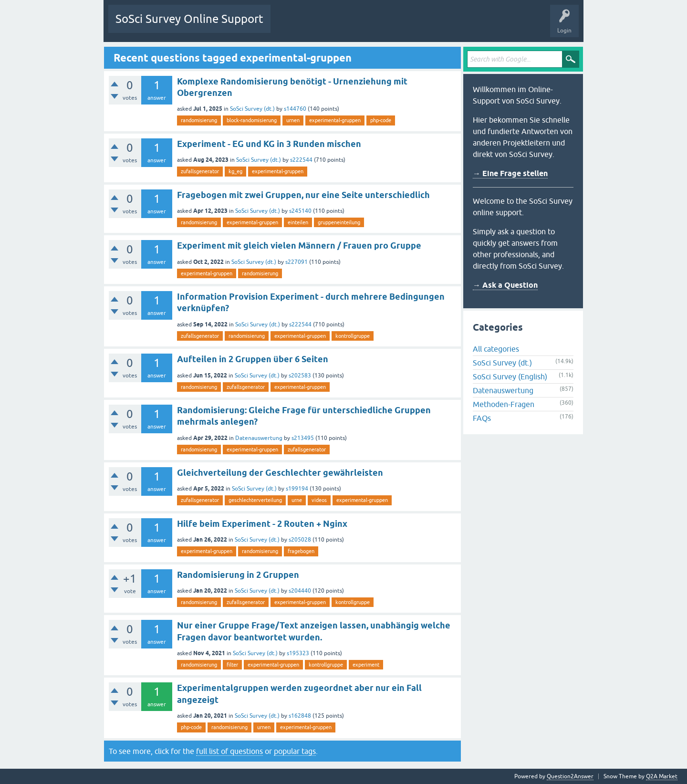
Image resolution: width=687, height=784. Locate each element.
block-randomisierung (252, 120)
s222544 (301, 160)
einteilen (298, 222)
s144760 (295, 109)
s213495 (303, 438)
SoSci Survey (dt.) (252, 109)
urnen (293, 120)
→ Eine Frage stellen (510, 173)
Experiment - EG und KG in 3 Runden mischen (269, 144)
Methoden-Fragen (504, 404)
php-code (381, 120)
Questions (291, 26)
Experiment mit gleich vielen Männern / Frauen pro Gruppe (299, 246)
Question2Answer (570, 776)
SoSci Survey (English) (510, 376)
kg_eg (235, 171)
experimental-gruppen (335, 120)
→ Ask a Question (505, 285)
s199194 (297, 489)
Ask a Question (437, 26)
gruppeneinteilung (339, 222)
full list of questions (229, 751)
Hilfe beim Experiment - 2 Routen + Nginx (262, 524)
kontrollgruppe (353, 336)
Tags (367, 26)
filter (232, 665)
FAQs (482, 418)
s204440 (300, 591)
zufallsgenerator (200, 171)
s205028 (300, 540)
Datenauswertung (259, 438)
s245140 (300, 211)
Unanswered (331, 26)
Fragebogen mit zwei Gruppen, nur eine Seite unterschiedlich (303, 195)
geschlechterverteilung (255, 500)
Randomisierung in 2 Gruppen (238, 575)
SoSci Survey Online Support (189, 19)
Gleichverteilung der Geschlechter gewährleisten (280, 473)
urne (297, 500)
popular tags (295, 751)
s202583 (300, 376)
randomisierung (199, 120)
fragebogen (301, 551)
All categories (496, 349)
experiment (366, 665)
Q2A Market (662, 776)
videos (319, 500)
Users (397, 26)
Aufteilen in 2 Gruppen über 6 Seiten (253, 359)
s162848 (300, 716)
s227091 (297, 262)
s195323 (298, 653)
